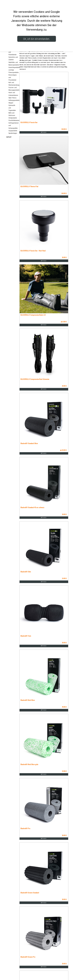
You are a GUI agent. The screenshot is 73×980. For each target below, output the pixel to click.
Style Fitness (12, 98)
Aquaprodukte (13, 131)
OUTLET (9, 137)
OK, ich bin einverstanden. (37, 39)
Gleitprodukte (13, 118)
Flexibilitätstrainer (14, 120)
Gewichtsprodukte (14, 67)
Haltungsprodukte (14, 100)
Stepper (11, 103)
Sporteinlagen (13, 133)
